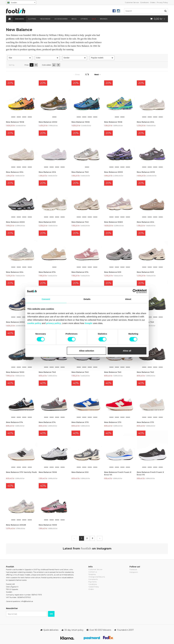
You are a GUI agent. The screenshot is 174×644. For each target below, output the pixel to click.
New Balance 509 (113, 272)
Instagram (134, 572)
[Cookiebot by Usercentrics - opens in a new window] (135, 291)
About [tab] (128, 299)
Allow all (127, 351)
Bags (74, 19)
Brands (104, 19)
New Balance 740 (80, 172)
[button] (20, 58)
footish (86, 549)
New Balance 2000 (113, 172)
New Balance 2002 (48, 122)
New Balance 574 (47, 272)
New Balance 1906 (15, 122)
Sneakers (19, 19)
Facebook (133, 569)
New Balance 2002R (16, 525)
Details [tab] (87, 299)
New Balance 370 (80, 422)
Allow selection (87, 351)
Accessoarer (61, 19)
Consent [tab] (46, 299)
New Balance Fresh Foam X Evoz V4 (118, 473)
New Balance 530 (47, 222)
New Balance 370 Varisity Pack (21, 472)
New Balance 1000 (15, 372)
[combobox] (21, 2)
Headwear (45, 19)
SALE (94, 19)
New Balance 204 (145, 122)
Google (89, 323)
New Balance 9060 (113, 222)
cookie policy (34, 323)
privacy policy (53, 323)
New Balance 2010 (146, 172)
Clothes (32, 19)
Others (84, 19)
